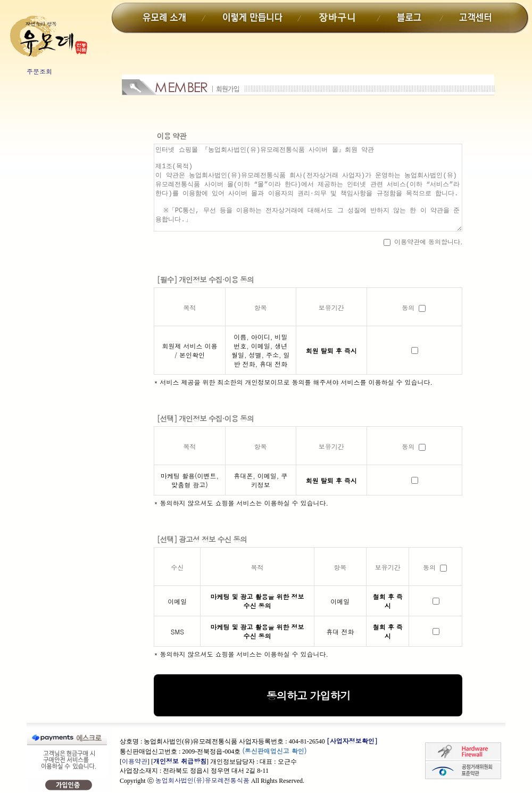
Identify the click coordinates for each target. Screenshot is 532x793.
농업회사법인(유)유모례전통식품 (202, 780)
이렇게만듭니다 (251, 18)
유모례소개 (167, 18)
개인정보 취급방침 (180, 761)
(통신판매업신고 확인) (274, 751)
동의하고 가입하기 (309, 695)
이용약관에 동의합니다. (423, 241)
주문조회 (39, 71)
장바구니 (340, 18)
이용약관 (135, 761)
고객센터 (476, 18)
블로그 (411, 18)
